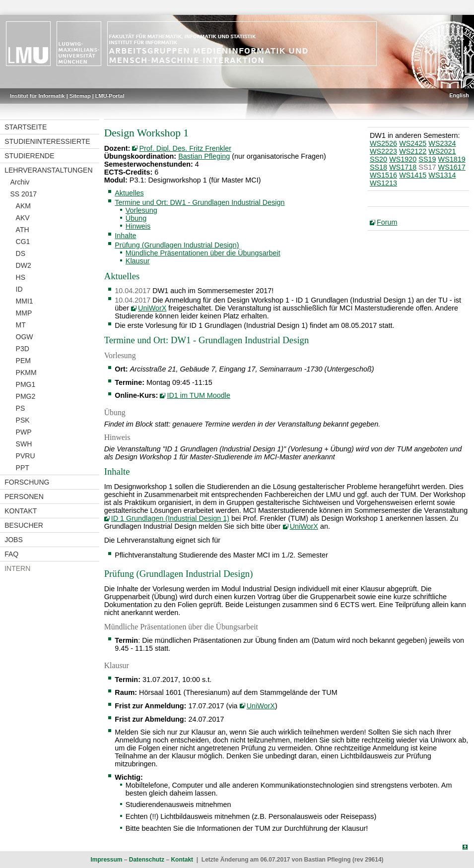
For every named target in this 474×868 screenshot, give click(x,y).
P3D (23, 349)
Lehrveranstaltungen (48, 170)
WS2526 (383, 143)
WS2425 (413, 143)
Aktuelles (129, 193)
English (459, 95)
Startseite (26, 127)
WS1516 (383, 175)
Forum (387, 222)
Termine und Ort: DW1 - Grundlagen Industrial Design (200, 202)
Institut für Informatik (37, 96)
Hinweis (138, 226)
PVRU (26, 456)
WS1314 (442, 175)
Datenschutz (147, 860)
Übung (136, 218)
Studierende (29, 156)
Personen (24, 496)
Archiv (20, 182)
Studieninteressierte (47, 141)
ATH (23, 230)
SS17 (427, 167)
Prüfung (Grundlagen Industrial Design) (177, 245)
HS (21, 277)
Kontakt (21, 511)
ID (19, 289)
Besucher (24, 525)
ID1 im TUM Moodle (199, 395)
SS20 (378, 159)
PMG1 (26, 384)
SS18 (378, 167)
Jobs (14, 540)
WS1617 (452, 167)
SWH (24, 444)
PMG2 (26, 396)
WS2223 (383, 151)
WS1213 (383, 183)
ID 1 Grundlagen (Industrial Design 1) (170, 518)
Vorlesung (141, 210)
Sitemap (80, 96)
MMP (24, 313)
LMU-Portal (110, 96)
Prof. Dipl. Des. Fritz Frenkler (185, 148)
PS (21, 408)
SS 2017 (23, 194)
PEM (23, 361)
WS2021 (442, 151)
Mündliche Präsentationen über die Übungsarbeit (203, 253)
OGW (25, 337)
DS (21, 253)
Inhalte (125, 236)
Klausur (138, 261)
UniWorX (152, 308)
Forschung (27, 482)
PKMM (26, 372)
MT (21, 325)
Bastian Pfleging (204, 156)
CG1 (23, 242)
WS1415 (413, 175)
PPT (23, 468)
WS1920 (403, 159)
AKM (23, 206)
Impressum (106, 860)
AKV (23, 218)
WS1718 (403, 167)
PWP (24, 432)
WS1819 (452, 159)
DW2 (24, 265)
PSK (23, 420)
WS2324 (442, 143)
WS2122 (413, 151)
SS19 (427, 159)
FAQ (11, 554)
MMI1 (25, 301)
